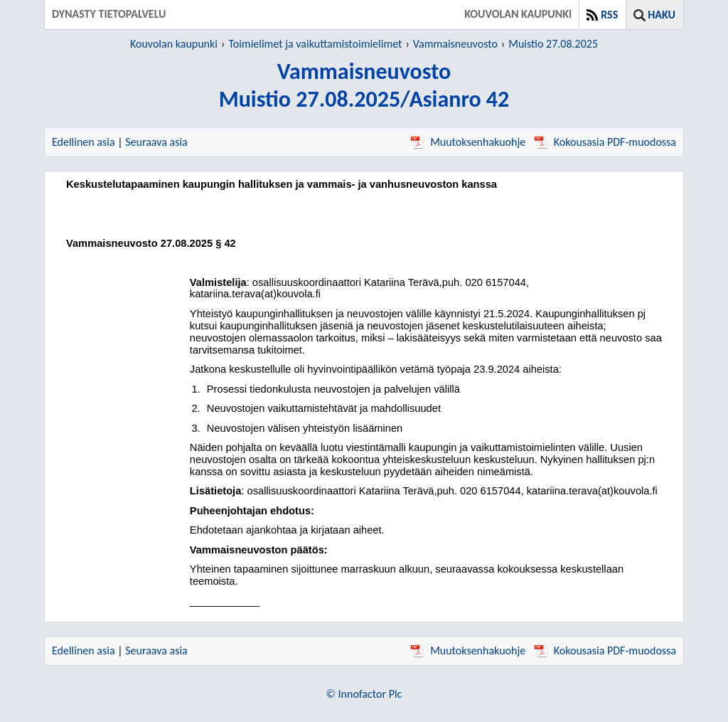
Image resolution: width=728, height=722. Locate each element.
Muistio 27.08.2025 (553, 44)
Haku (662, 15)
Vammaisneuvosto (455, 44)
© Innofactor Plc (364, 694)
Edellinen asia (84, 142)
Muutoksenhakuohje (468, 142)
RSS (609, 15)
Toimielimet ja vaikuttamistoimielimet (315, 44)
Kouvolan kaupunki (174, 44)
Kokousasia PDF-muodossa (605, 142)
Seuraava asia (156, 142)
